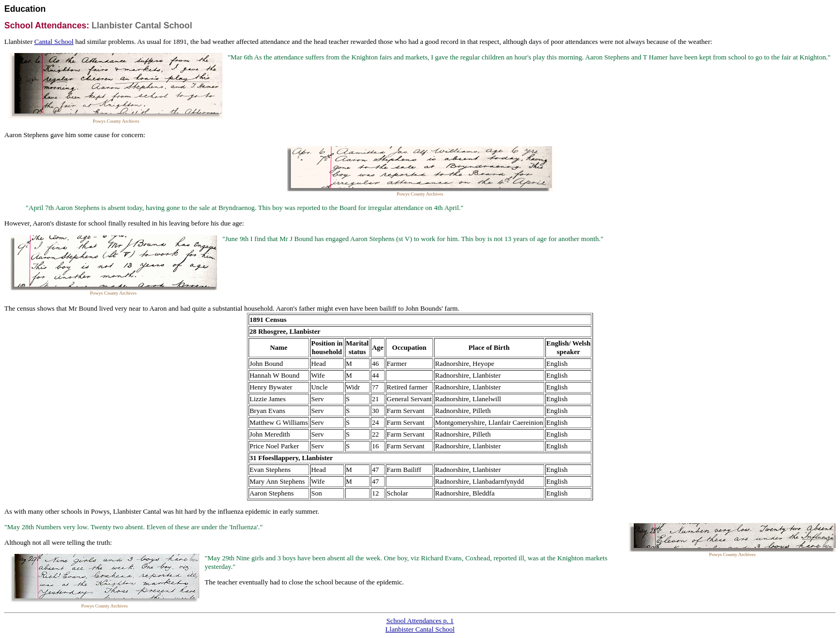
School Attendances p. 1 (420, 621)
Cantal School (54, 42)
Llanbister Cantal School (420, 629)
